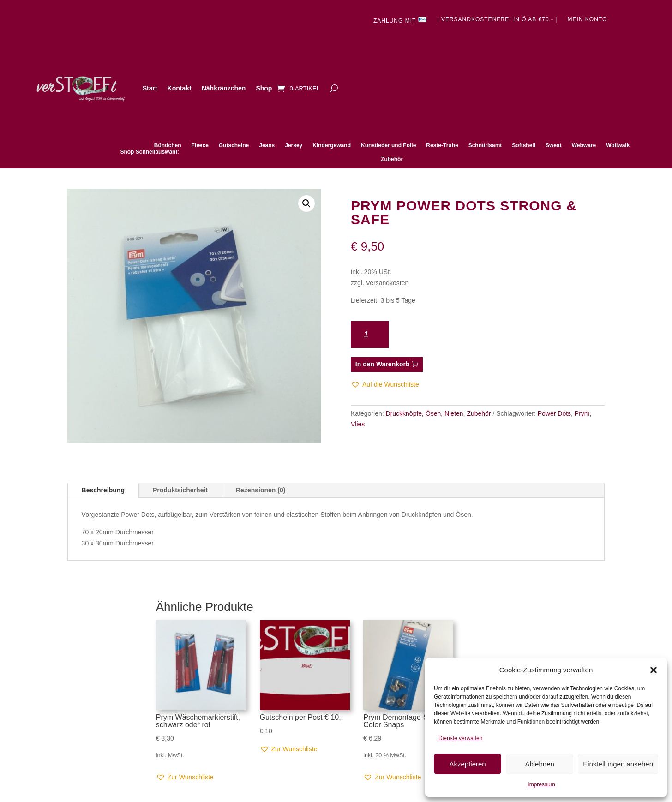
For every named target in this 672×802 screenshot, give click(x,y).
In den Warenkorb (383, 364)
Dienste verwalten (460, 738)
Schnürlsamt (485, 145)
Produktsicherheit (180, 490)
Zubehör (392, 159)
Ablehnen (539, 764)
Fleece (200, 145)
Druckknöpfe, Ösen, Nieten (425, 413)
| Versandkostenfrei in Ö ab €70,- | (497, 19)
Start (150, 88)
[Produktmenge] (370, 335)
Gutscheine (234, 145)
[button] (654, 670)
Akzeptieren (467, 764)
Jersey (294, 145)
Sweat (554, 145)
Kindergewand (332, 145)
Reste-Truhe (442, 145)
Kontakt (180, 88)
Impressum (541, 784)
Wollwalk (618, 145)
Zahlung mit (400, 20)
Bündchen (168, 145)
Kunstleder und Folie (388, 145)
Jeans (267, 145)
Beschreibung (103, 490)
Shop (264, 88)
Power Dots (554, 413)
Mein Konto (587, 19)
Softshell (524, 145)
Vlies (358, 424)
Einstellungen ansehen (618, 764)
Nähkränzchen (224, 88)
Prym (582, 413)
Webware (584, 145)
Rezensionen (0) (261, 490)
